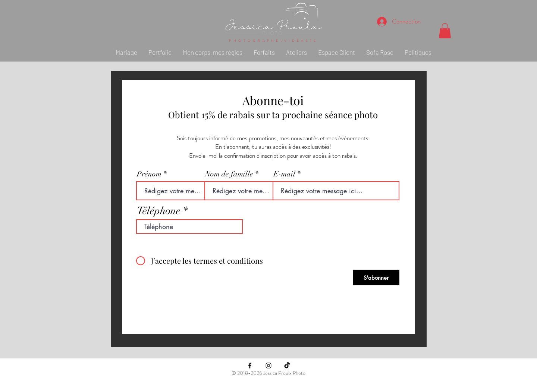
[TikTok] (287, 366)
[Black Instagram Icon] (268, 366)
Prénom (149, 174)
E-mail (284, 174)
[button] (445, 31)
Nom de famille (229, 174)
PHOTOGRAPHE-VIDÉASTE (273, 41)
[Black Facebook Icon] (250, 366)
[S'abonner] (376, 277)
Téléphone (159, 211)
